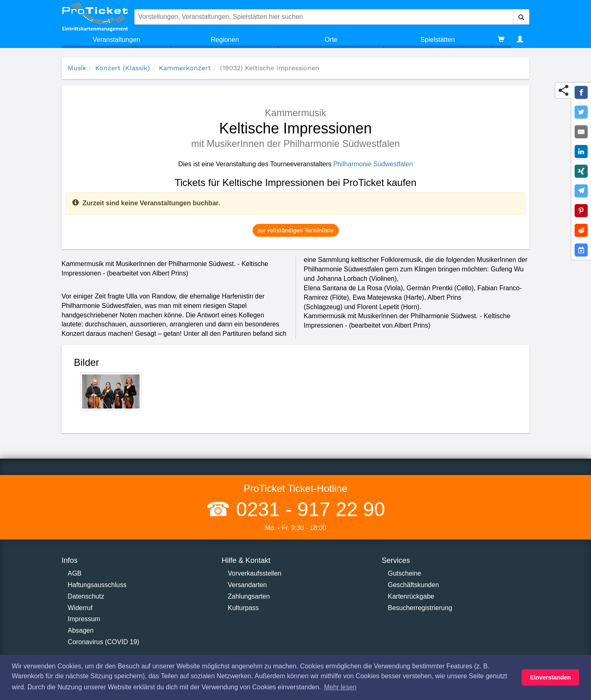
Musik (77, 68)
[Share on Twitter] (581, 112)
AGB (75, 573)
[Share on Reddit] (581, 230)
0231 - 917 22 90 (308, 509)
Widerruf (80, 608)
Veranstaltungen (117, 40)
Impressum (84, 619)
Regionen (225, 40)
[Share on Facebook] (581, 92)
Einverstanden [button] (551, 677)
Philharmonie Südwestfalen (373, 164)
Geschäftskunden (413, 585)
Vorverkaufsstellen (255, 573)
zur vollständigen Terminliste (296, 230)
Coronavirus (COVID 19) (103, 642)
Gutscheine (404, 573)
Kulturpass (243, 608)
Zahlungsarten (249, 596)
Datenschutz (86, 596)
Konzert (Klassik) (123, 68)
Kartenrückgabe (411, 596)
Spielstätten (438, 40)
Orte (331, 40)
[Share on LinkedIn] (581, 151)
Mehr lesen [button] (340, 687)
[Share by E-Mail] (581, 132)
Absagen (81, 630)
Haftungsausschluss (97, 585)
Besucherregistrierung (420, 608)
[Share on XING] (581, 171)
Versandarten (247, 585)
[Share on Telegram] (581, 191)
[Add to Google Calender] (581, 250)
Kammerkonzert (185, 68)
